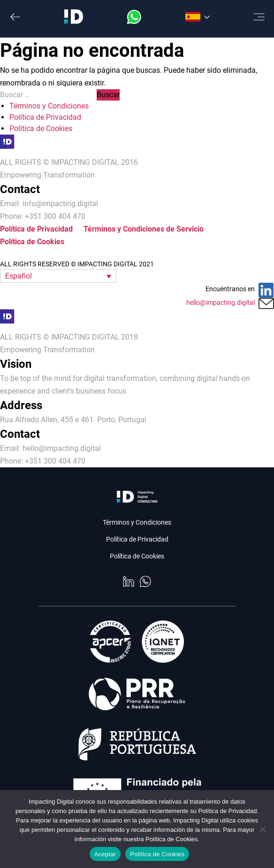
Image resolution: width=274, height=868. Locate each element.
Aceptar (105, 854)
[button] (58, 276)
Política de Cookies (41, 128)
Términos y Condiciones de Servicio (144, 229)
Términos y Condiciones (49, 106)
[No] (262, 829)
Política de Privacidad (45, 117)
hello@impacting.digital (221, 302)
